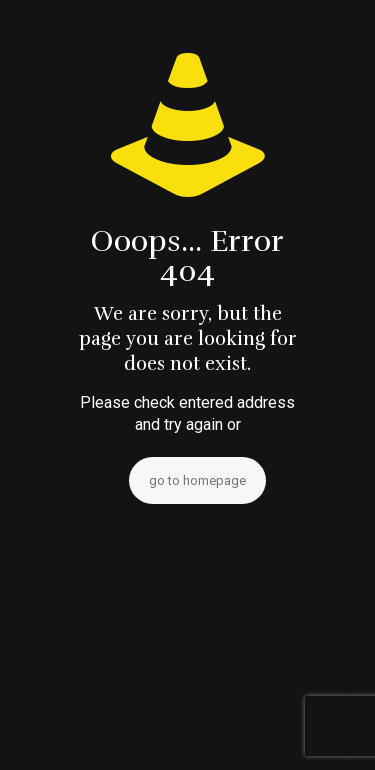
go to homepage (197, 480)
